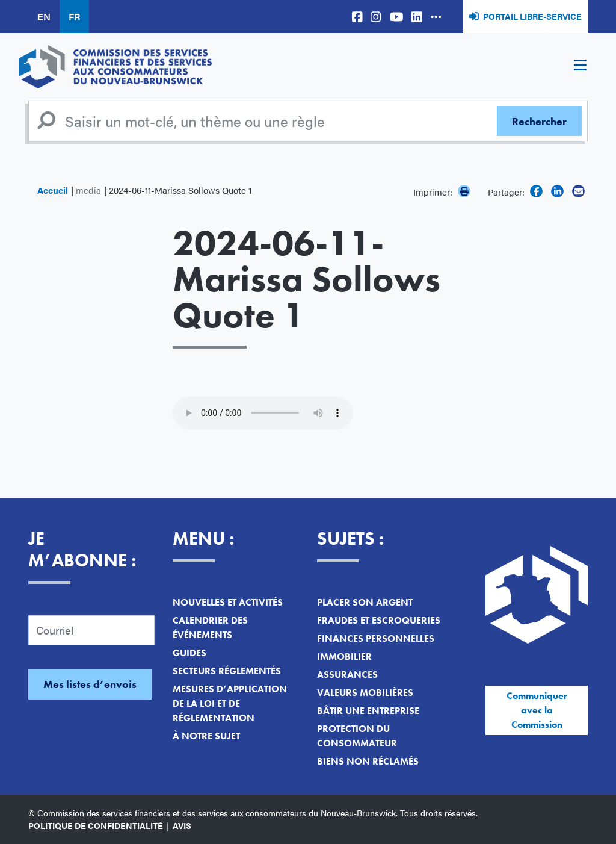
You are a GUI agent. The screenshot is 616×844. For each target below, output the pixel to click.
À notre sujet (206, 736)
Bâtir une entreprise (368, 711)
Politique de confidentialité (96, 825)
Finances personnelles (376, 638)
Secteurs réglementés (227, 671)
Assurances (347, 675)
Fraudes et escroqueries (379, 620)
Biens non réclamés (368, 761)
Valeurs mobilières (365, 693)
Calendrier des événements (210, 628)
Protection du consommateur (357, 736)
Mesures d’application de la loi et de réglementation (230, 703)
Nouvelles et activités (228, 602)
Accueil (53, 190)
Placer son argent (365, 602)
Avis (182, 825)
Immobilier (344, 656)
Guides (189, 653)
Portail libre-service (532, 16)
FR (74, 17)
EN (44, 17)
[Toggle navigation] (580, 67)
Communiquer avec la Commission (537, 710)
